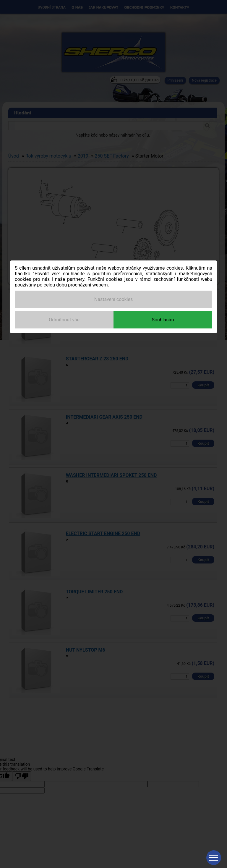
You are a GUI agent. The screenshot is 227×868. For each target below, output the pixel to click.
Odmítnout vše (64, 320)
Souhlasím (163, 320)
